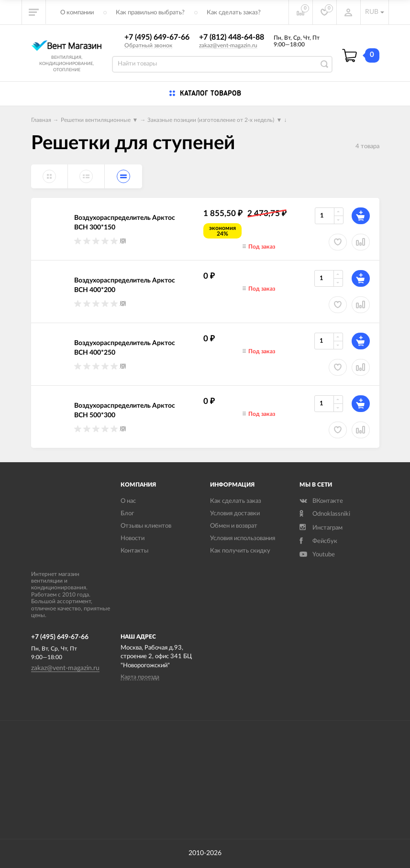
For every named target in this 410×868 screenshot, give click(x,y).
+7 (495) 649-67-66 (157, 37)
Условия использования (243, 538)
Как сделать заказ (236, 501)
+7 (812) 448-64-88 (232, 37)
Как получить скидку (240, 551)
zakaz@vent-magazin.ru (228, 45)
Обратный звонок (148, 45)
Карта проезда (140, 677)
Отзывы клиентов (146, 526)
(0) (123, 241)
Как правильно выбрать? (150, 13)
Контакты (134, 551)
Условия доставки (235, 514)
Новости (133, 538)
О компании (77, 13)
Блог (127, 514)
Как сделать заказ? (234, 13)
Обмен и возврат (234, 526)
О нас (128, 501)
